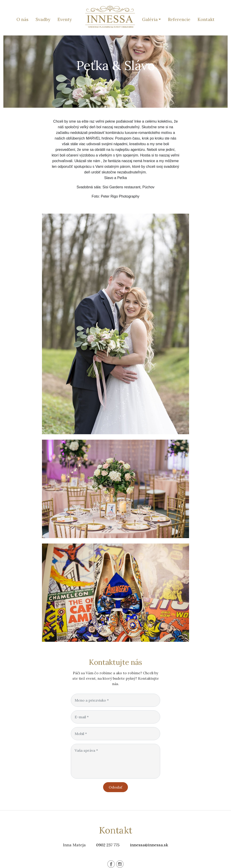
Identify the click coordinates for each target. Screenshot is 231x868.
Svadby (43, 19)
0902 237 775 (108, 845)
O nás (22, 19)
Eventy (65, 19)
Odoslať (115, 787)
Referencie (179, 19)
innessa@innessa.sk (149, 845)
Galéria (150, 19)
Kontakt (206, 19)
